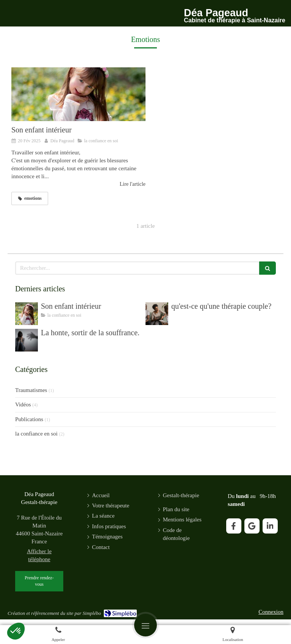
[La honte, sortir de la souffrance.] (27, 340)
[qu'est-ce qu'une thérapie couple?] (157, 314)
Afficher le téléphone (39, 555)
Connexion (271, 612)
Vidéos (23, 404)
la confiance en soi (36, 434)
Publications (29, 419)
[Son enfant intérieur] (78, 94)
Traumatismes (31, 390)
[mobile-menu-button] (145, 625)
